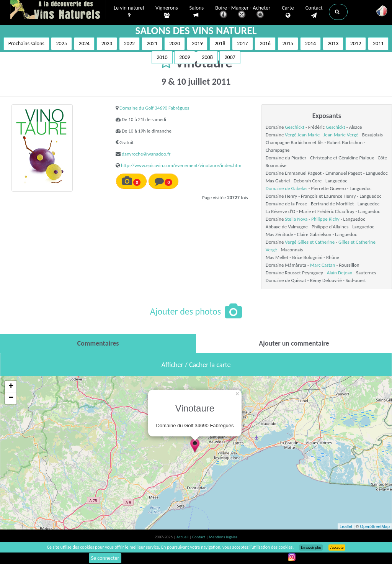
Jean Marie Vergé (341, 135)
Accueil (183, 537)
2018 (220, 43)
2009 (185, 57)
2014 (310, 43)
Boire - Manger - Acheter (243, 12)
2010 (162, 57)
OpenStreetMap (375, 526)
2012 (356, 43)
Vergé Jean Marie (302, 135)
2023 (107, 43)
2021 (152, 43)
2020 (175, 43)
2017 (242, 43)
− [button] (11, 398)
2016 (265, 43)
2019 (197, 43)
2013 (333, 43)
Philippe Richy (325, 219)
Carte (288, 12)
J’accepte (337, 548)
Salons (197, 12)
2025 (61, 43)
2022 (129, 43)
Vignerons (167, 12)
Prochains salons (26, 43)
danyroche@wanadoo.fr (146, 154)
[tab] (98, 343)
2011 (378, 43)
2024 (84, 43)
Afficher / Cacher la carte (196, 365)
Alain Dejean (340, 273)
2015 (288, 43)
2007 (230, 57)
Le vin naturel (129, 12)
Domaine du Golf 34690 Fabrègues (154, 108)
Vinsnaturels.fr (58, 10)
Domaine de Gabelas (287, 188)
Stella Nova (296, 219)
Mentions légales (223, 537)
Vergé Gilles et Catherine (310, 242)
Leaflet (346, 526)
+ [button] (11, 387)
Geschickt (295, 127)
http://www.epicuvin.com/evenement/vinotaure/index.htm (181, 165)
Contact (314, 12)
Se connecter (105, 558)
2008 (207, 57)
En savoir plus (311, 548)
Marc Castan (323, 265)
